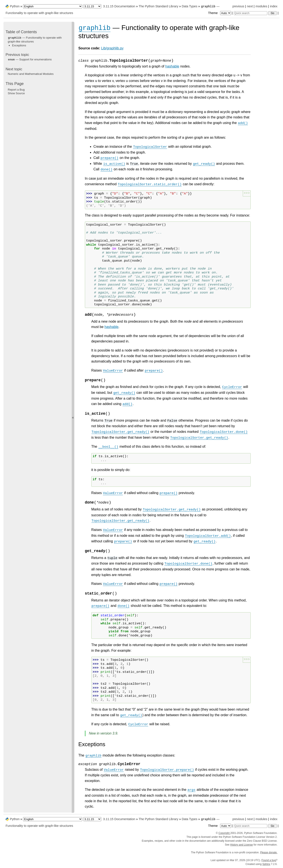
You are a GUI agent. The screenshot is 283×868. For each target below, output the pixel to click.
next (250, 6)
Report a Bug (16, 90)
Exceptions (19, 45)
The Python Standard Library (159, 6)
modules (261, 6)
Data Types (190, 6)
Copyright (224, 833)
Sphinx (266, 864)
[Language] (53, 6)
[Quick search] (250, 13)
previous (238, 6)
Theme (220, 13)
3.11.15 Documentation (119, 6)
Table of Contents (21, 32)
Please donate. (269, 852)
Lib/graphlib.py (112, 48)
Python (15, 6)
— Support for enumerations (30, 59)
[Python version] (92, 6)
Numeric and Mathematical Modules (31, 74)
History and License (242, 845)
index (274, 6)
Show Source (16, 93)
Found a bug (269, 860)
